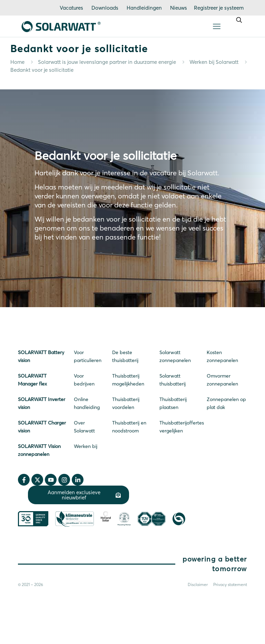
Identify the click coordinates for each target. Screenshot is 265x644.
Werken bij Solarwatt (214, 62)
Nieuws (179, 8)
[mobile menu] (217, 26)
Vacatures (71, 8)
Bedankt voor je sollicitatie (42, 70)
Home (17, 62)
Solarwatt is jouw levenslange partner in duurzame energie (107, 62)
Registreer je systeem (219, 8)
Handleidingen (144, 8)
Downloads (105, 8)
